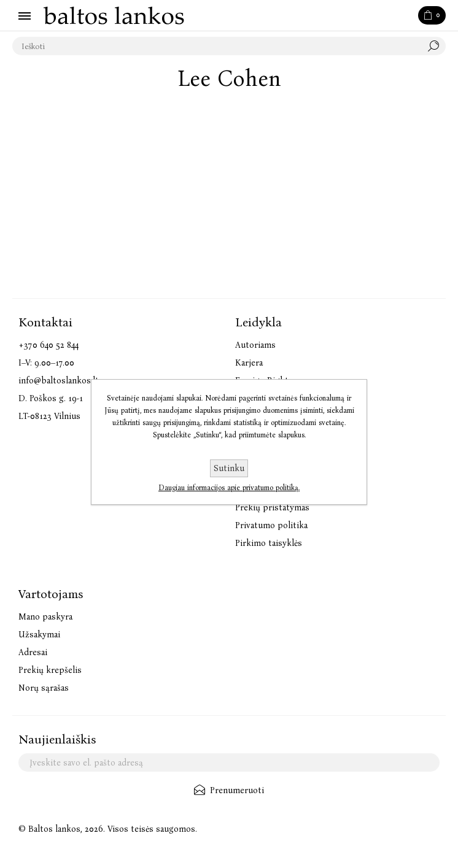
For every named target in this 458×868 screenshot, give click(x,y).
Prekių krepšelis (50, 670)
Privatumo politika (271, 525)
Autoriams (255, 345)
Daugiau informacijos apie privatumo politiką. (229, 488)
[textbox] (217, 46)
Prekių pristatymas (272, 508)
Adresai (33, 652)
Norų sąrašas (44, 688)
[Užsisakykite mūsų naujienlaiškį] (229, 762)
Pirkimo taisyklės (269, 543)
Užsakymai (39, 635)
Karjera (249, 363)
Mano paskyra (45, 617)
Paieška (437, 46)
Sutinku (229, 468)
